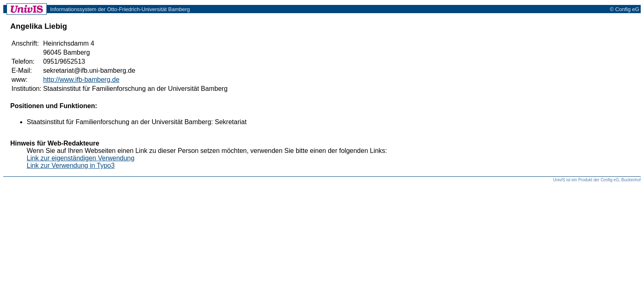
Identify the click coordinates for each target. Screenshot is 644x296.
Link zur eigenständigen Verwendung (80, 158)
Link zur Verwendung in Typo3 (71, 165)
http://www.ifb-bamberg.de (81, 80)
